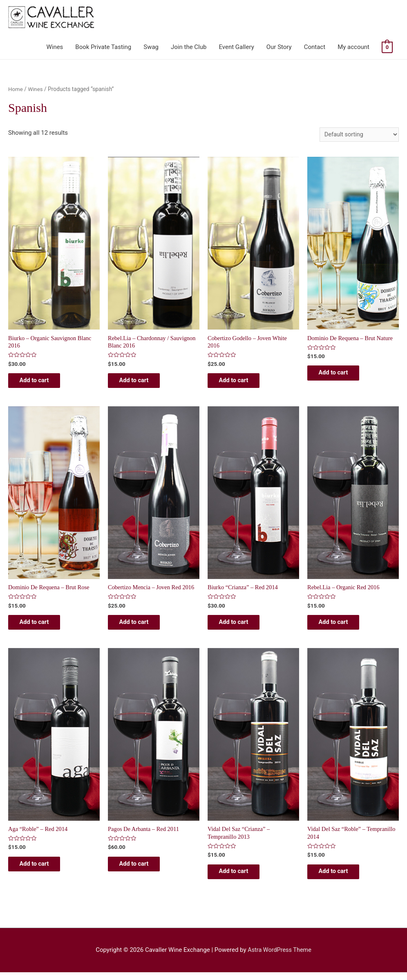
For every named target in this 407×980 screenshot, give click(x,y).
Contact (315, 47)
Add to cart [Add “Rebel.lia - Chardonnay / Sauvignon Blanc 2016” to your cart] (140, 383)
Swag (151, 47)
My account (353, 47)
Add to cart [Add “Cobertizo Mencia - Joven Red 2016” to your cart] (140, 626)
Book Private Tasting (103, 47)
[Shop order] (358, 135)
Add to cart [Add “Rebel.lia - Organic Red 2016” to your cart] (339, 626)
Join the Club (189, 47)
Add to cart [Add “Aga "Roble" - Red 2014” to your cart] (40, 871)
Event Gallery (236, 47)
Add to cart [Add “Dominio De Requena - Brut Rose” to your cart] (40, 626)
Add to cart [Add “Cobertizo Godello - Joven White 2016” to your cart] (239, 383)
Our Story (279, 47)
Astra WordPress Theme (280, 958)
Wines (55, 47)
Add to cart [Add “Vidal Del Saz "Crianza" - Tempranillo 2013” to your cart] (239, 878)
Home (16, 89)
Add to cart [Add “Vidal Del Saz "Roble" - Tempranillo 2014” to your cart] (339, 878)
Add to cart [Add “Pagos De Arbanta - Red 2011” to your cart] (140, 871)
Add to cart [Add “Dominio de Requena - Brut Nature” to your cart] (339, 375)
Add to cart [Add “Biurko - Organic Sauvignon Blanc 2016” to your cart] (40, 383)
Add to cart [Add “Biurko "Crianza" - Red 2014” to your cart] (239, 626)
